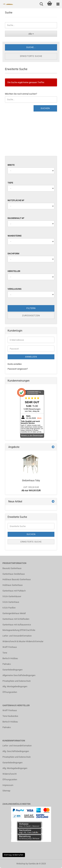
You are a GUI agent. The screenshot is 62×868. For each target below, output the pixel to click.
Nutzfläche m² (16, 200)
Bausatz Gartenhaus (12, 568)
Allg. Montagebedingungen (15, 686)
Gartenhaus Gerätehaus (14, 574)
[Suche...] (31, 34)
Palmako (7, 664)
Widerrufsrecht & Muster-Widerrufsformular (23, 641)
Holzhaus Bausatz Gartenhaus (17, 579)
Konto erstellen (15, 364)
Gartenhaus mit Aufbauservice (17, 625)
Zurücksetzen (31, 316)
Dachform (13, 254)
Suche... (31, 47)
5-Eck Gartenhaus (11, 602)
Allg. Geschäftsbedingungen (16, 751)
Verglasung (15, 289)
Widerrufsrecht (10, 774)
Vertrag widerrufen (14, 855)
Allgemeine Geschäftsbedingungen (19, 675)
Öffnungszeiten (10, 692)
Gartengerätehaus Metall (14, 613)
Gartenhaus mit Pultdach (14, 591)
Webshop (21, 864)
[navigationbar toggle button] (58, 4)
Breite (11, 165)
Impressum (8, 785)
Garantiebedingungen (12, 670)
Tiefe (10, 183)
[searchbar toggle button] (41, 4)
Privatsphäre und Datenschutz (17, 681)
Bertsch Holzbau (10, 658)
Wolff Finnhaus (10, 647)
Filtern (31, 308)
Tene (5, 653)
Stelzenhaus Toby (31, 480)
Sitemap (6, 791)
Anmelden (31, 357)
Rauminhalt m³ (16, 218)
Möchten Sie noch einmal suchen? (21, 94)
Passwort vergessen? (18, 369)
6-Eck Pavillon (9, 608)
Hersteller (14, 271)
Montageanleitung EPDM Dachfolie (19, 630)
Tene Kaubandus (10, 716)
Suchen (45, 108)
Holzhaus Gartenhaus (13, 585)
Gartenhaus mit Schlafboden (16, 619)
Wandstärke (15, 236)
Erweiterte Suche (31, 56)
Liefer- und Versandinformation (17, 636)
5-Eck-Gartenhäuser (12, 596)
